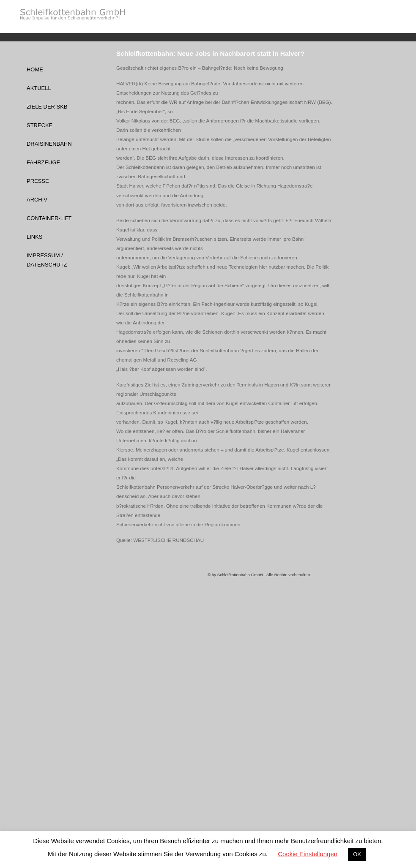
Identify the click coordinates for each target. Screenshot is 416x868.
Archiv (37, 200)
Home (35, 69)
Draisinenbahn (49, 144)
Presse (38, 181)
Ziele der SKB (47, 107)
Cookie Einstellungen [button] (308, 854)
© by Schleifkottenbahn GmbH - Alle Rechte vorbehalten (259, 575)
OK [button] (357, 854)
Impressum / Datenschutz (47, 260)
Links (34, 237)
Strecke (40, 125)
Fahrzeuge (43, 162)
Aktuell (39, 88)
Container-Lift (49, 218)
